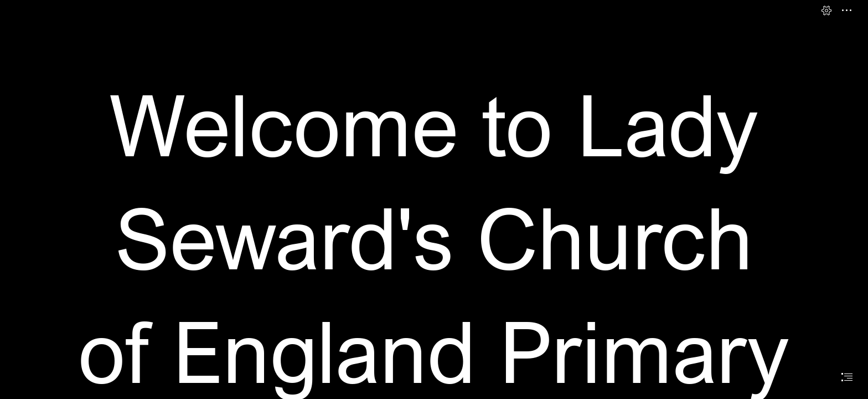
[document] (434, 199)
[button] (826, 11)
